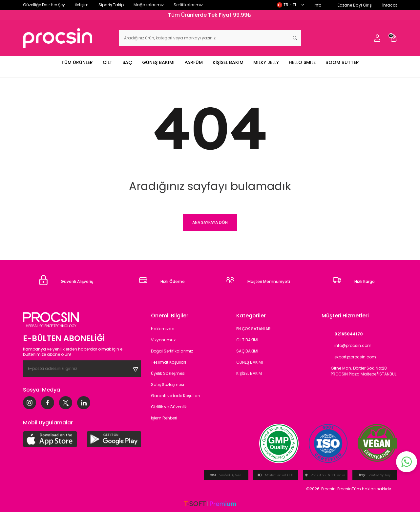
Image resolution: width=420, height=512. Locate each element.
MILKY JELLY (266, 62)
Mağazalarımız (149, 5)
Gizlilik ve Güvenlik (169, 407)
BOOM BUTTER (342, 62)
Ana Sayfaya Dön (210, 222)
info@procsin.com (346, 345)
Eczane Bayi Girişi (355, 5)
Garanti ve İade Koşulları (175, 396)
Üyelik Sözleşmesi (168, 373)
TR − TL (290, 5)
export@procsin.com (349, 357)
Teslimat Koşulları (168, 362)
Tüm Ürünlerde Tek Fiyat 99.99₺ (210, 15)
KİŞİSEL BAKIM (228, 62)
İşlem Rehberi (164, 418)
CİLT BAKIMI (247, 340)
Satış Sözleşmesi (168, 384)
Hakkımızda (163, 329)
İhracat (390, 5)
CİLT (108, 62)
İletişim (82, 5)
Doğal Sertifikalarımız (172, 351)
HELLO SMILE (302, 62)
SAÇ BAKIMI (247, 351)
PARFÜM (194, 62)
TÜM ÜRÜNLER (77, 62)
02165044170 (342, 334)
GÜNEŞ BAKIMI (158, 62)
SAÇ (127, 62)
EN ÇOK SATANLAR (253, 329)
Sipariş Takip (111, 5)
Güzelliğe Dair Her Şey (44, 5)
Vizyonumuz (163, 340)
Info (317, 5)
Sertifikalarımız (188, 5)
